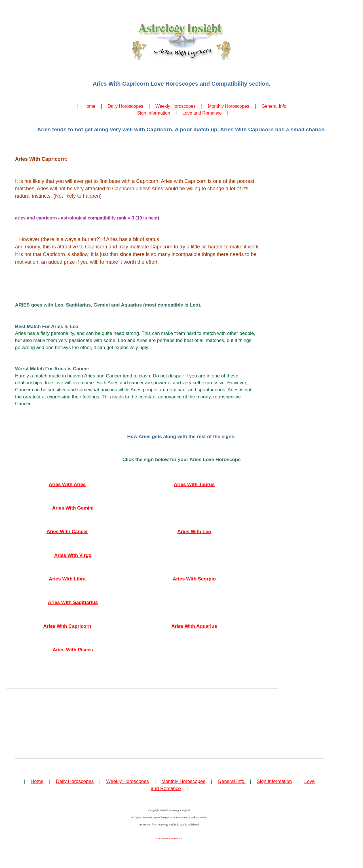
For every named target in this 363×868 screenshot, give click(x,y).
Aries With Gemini (73, 508)
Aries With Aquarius (194, 626)
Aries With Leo (194, 532)
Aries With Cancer (67, 532)
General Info (274, 106)
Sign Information (154, 113)
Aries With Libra (67, 579)
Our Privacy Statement (169, 839)
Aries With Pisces (73, 650)
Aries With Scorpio (194, 579)
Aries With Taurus (194, 484)
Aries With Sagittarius (73, 602)
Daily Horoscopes (125, 106)
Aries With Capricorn (67, 626)
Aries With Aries (67, 484)
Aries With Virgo (73, 555)
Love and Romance (202, 113)
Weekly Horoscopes (176, 106)
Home (89, 106)
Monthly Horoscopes (229, 106)
